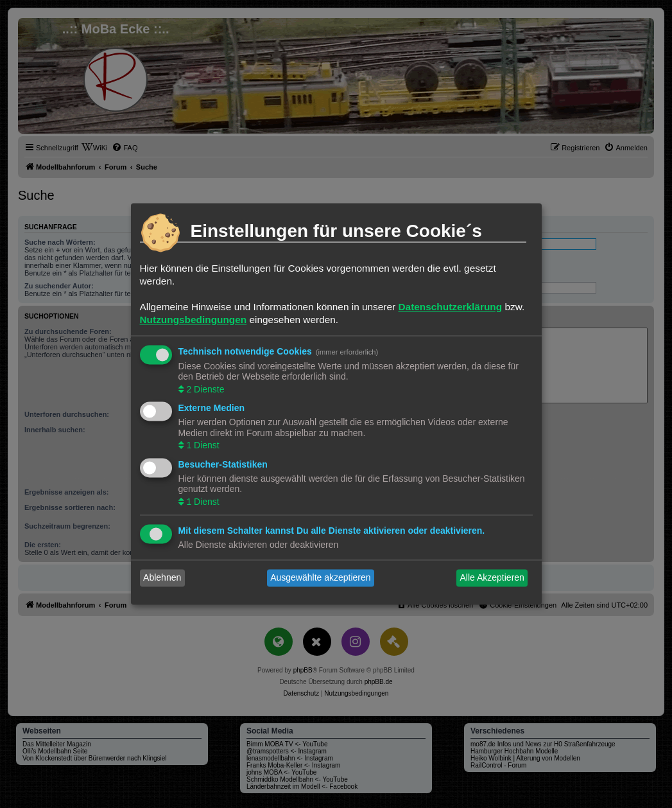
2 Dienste (204, 389)
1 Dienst (202, 446)
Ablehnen (162, 578)
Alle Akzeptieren (492, 578)
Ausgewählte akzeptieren (320, 578)
